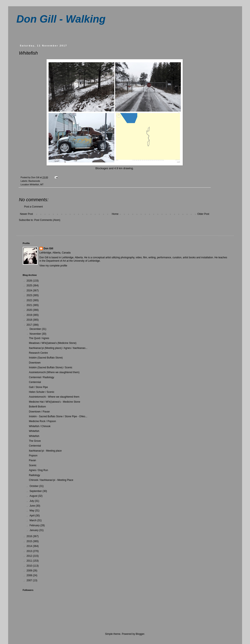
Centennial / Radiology (41, 377)
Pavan (32, 460)
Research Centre (38, 353)
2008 (30, 575)
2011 (30, 561)
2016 (30, 536)
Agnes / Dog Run (38, 470)
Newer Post (27, 214)
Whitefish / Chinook (40, 426)
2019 (30, 315)
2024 (30, 291)
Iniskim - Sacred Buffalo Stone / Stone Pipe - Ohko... (58, 416)
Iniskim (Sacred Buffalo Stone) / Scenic (51, 367)
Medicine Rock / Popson (42, 421)
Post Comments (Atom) (47, 220)
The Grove (35, 441)
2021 (30, 305)
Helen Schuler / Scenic (41, 392)
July (32, 501)
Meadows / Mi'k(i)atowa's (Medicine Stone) (53, 343)
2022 (30, 300)
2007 (30, 580)
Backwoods (34, 181)
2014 (30, 546)
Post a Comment (34, 207)
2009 (30, 571)
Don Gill (48, 248)
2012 (30, 556)
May (32, 511)
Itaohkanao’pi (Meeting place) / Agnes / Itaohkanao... (58, 348)
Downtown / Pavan (39, 412)
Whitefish (34, 431)
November (36, 334)
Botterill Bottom (37, 407)
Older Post (203, 214)
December (36, 329)
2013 (30, 551)
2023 (30, 295)
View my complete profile (53, 266)
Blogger (140, 634)
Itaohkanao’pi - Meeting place (45, 451)
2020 (30, 310)
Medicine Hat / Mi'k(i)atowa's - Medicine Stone (54, 402)
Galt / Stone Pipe (38, 387)
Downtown (35, 363)
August (34, 496)
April (32, 516)
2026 (30, 281)
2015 (30, 541)
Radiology (34, 475)
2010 (30, 566)
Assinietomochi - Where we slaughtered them (54, 397)
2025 (30, 286)
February (35, 525)
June (32, 506)
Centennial (35, 382)
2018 (30, 320)
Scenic (33, 465)
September (36, 491)
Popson (33, 456)
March (33, 520)
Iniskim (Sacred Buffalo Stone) (46, 358)
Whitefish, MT (37, 184)
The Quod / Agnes (39, 338)
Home (115, 214)
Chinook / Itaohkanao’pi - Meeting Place (51, 480)
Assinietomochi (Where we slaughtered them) (54, 372)
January (34, 530)
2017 (30, 325)
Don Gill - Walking (61, 19)
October (34, 486)
